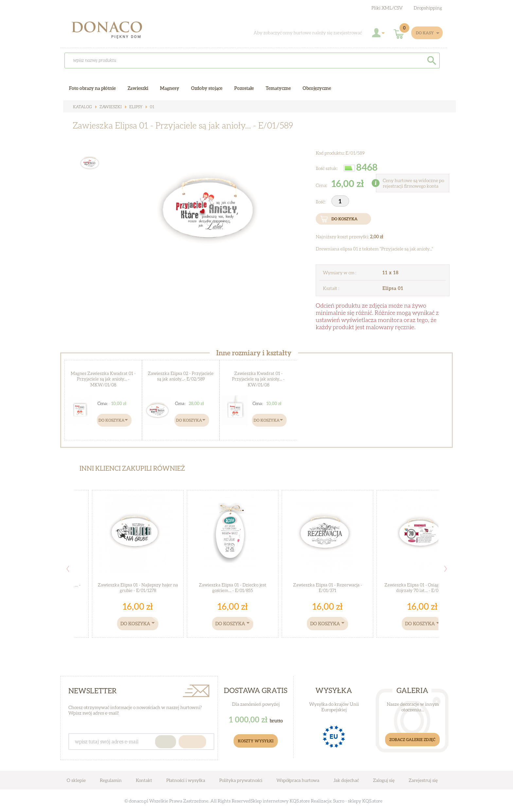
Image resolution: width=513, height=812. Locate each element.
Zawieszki (109, 107)
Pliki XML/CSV (387, 8)
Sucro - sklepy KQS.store (358, 801)
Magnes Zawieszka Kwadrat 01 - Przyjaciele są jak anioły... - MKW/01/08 (103, 379)
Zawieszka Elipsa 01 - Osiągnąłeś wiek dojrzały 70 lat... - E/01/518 (423, 588)
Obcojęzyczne (317, 88)
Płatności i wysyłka (186, 780)
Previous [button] (68, 569)
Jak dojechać (347, 780)
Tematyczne (278, 88)
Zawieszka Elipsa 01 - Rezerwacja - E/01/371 (327, 588)
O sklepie (76, 780)
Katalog (82, 107)
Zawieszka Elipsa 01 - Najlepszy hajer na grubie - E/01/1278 (138, 588)
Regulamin (111, 780)
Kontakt (144, 780)
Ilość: (321, 202)
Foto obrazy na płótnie (92, 88)
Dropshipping (428, 8)
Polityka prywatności (241, 780)
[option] (204, 211)
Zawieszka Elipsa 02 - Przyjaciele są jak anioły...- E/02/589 (181, 376)
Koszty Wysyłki (256, 741)
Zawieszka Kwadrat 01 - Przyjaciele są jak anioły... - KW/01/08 (258, 379)
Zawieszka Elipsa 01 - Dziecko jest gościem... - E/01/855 (233, 588)
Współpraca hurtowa (298, 780)
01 (150, 107)
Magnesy (170, 88)
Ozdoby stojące (207, 88)
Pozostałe (244, 88)
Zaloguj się (384, 780)
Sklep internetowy (270, 801)
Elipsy (134, 107)
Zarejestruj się (423, 780)
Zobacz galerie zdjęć (412, 740)
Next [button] (446, 569)
